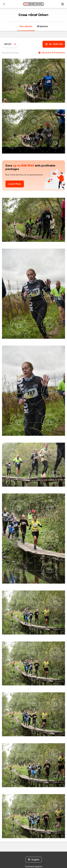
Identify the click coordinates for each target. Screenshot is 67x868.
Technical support (33, 866)
